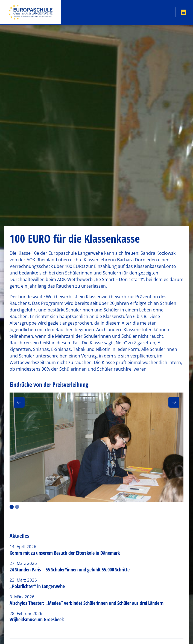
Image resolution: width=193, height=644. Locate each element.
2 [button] (17, 507)
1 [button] (12, 507)
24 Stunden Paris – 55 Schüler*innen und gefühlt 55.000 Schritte (70, 569)
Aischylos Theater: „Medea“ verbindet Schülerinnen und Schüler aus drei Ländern (87, 603)
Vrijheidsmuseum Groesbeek (37, 619)
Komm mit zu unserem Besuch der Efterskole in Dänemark (65, 553)
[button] (19, 402)
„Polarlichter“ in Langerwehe (37, 586)
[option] (96, 447)
